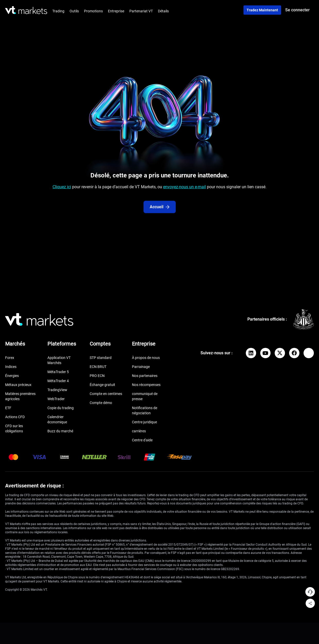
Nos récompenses (146, 385)
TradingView (57, 390)
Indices (11, 367)
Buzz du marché (60, 431)
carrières (139, 431)
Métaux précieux (18, 385)
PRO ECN (97, 376)
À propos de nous (146, 358)
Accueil (160, 216)
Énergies (12, 376)
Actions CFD (15, 417)
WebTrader (56, 399)
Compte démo (101, 403)
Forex (10, 358)
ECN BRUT (98, 367)
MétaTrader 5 (58, 372)
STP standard (101, 358)
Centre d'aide (142, 440)
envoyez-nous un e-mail (184, 189)
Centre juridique (144, 422)
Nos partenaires (145, 376)
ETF (8, 408)
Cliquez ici (62, 189)
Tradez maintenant (262, 10)
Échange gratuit (102, 385)
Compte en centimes (106, 394)
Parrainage (141, 367)
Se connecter (297, 10)
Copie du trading (61, 408)
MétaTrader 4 (58, 381)
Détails (163, 11)
